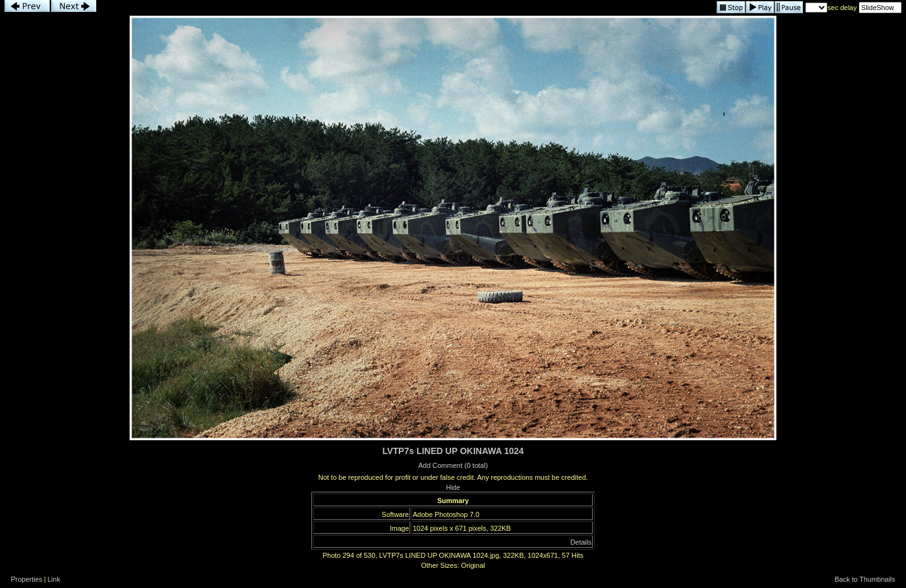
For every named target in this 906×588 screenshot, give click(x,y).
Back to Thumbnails (864, 579)
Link (54, 579)
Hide (453, 487)
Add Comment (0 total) (453, 465)
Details (581, 542)
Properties (26, 579)
